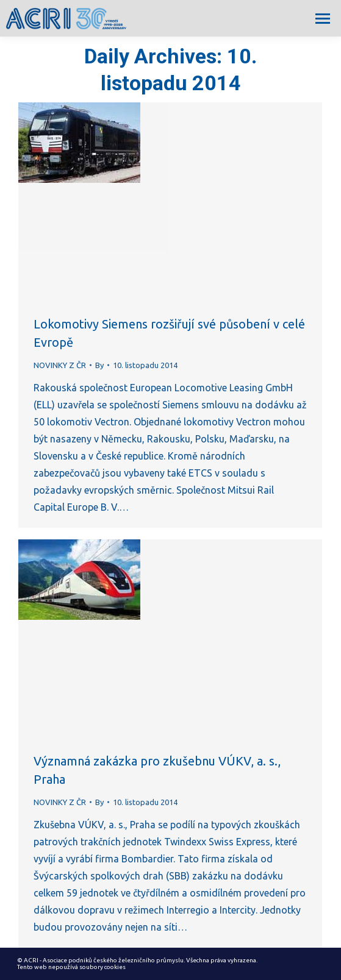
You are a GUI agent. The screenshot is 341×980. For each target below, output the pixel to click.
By (99, 365)
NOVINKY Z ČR (60, 365)
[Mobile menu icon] (323, 19)
